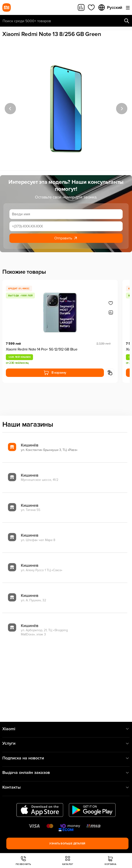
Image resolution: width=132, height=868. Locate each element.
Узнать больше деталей (67, 844)
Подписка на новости (66, 758)
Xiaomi (66, 729)
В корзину (55, 373)
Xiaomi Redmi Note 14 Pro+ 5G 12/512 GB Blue (42, 349)
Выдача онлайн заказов (66, 773)
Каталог (68, 861)
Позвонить (23, 861)
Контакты (66, 787)
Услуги (66, 743)
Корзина (110, 861)
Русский (110, 7)
